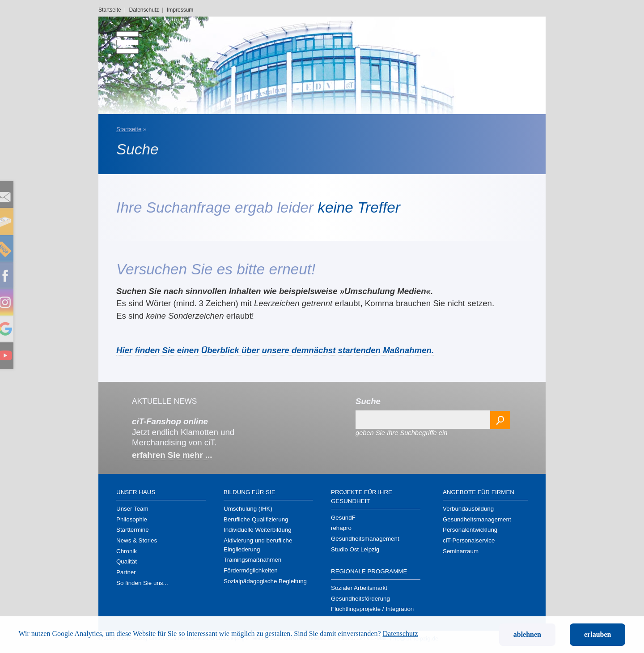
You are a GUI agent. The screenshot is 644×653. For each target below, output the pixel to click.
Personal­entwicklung (470, 530)
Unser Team (132, 509)
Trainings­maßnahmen (252, 560)
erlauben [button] (597, 634)
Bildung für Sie (250, 492)
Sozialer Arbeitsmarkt (359, 588)
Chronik (127, 551)
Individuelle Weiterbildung (258, 530)
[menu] (121, 38)
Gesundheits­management (365, 539)
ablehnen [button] (527, 634)
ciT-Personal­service (469, 540)
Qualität (127, 561)
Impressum (180, 10)
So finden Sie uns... (142, 583)
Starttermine (133, 530)
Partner (126, 572)
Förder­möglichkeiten (251, 570)
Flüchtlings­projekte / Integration (372, 609)
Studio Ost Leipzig (355, 549)
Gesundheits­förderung (360, 599)
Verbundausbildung (468, 509)
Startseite (110, 10)
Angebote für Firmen (479, 492)
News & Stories (137, 540)
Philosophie (132, 519)
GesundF (343, 518)
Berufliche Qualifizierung (256, 519)
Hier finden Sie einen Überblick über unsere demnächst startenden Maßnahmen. (275, 350)
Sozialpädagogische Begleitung (265, 581)
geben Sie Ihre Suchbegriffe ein (401, 433)
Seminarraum (461, 551)
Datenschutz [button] (400, 634)
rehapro (341, 528)
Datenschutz (144, 10)
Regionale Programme (369, 571)
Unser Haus (136, 492)
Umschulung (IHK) (248, 509)
